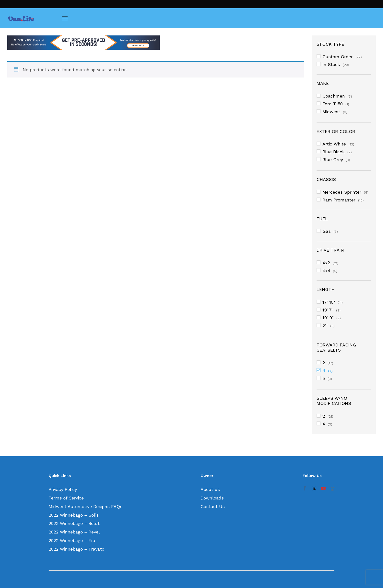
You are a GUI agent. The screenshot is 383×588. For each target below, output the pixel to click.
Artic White (334, 144)
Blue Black (334, 152)
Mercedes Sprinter (342, 192)
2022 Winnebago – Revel (74, 532)
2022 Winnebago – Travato (76, 549)
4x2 (326, 263)
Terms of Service (66, 498)
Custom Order (338, 57)
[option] (156, 43)
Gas (327, 231)
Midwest (331, 112)
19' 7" (328, 310)
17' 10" (329, 302)
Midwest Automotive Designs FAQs (85, 506)
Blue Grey (333, 160)
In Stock (331, 64)
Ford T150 (333, 104)
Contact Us (213, 506)
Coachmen (334, 96)
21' (325, 326)
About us (210, 489)
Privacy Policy (63, 489)
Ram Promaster (339, 200)
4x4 (326, 271)
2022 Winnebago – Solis (74, 515)
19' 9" (328, 318)
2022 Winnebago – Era (72, 540)
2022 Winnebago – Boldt (74, 523)
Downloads (212, 498)
